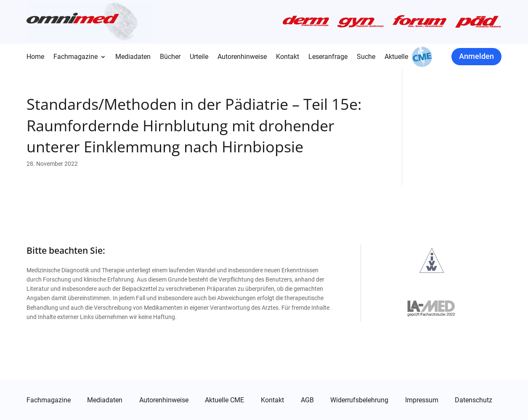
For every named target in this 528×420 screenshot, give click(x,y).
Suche (366, 57)
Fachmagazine (76, 57)
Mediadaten (133, 57)
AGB (307, 400)
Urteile (199, 57)
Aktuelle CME (224, 400)
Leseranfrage (328, 57)
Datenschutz (474, 400)
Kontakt (288, 57)
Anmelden (476, 56)
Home (35, 57)
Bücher (170, 57)
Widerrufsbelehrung (359, 400)
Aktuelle (396, 57)
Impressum (422, 400)
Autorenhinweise (242, 57)
